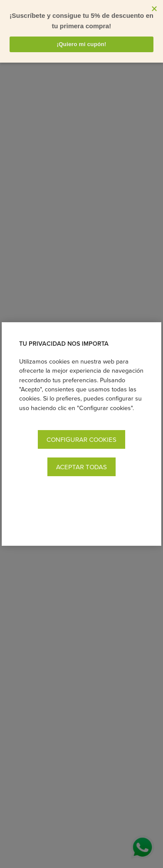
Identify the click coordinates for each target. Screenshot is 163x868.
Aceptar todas (81, 467)
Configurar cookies (81, 439)
